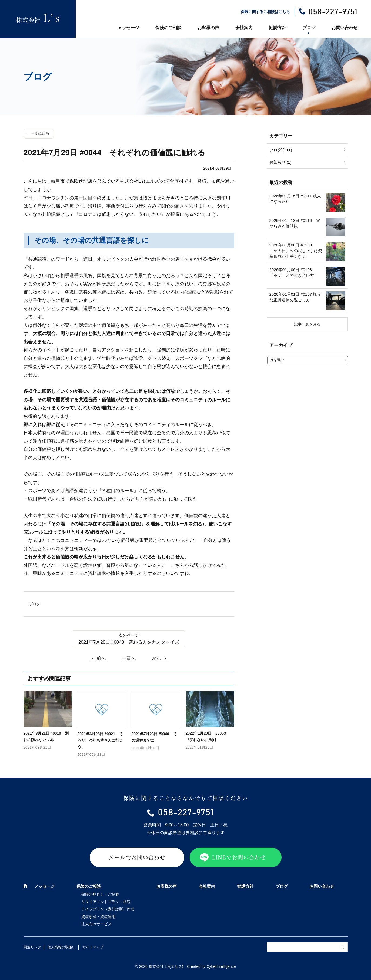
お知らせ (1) (281, 162)
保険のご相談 (168, 28)
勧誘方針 (278, 28)
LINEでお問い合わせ (239, 857)
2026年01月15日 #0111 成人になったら (295, 199)
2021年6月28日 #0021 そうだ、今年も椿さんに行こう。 (100, 740)
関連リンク (32, 947)
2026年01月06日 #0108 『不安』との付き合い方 (293, 272)
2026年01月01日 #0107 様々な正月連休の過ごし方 (295, 297)
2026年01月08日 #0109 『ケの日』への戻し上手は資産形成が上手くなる (296, 251)
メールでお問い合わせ (137, 857)
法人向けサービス (96, 924)
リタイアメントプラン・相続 (106, 902)
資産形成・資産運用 (98, 917)
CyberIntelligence (221, 966)
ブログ (309, 28)
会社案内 (244, 28)
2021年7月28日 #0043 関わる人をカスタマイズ (129, 642)
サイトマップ (93, 947)
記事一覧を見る (307, 324)
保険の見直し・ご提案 (100, 894)
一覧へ (129, 658)
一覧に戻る (40, 133)
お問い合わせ (345, 28)
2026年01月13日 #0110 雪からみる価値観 (295, 223)
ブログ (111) (281, 150)
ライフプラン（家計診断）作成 (108, 909)
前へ (101, 658)
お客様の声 (208, 28)
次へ (156, 658)
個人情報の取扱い (62, 947)
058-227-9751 (333, 12)
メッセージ (128, 28)
